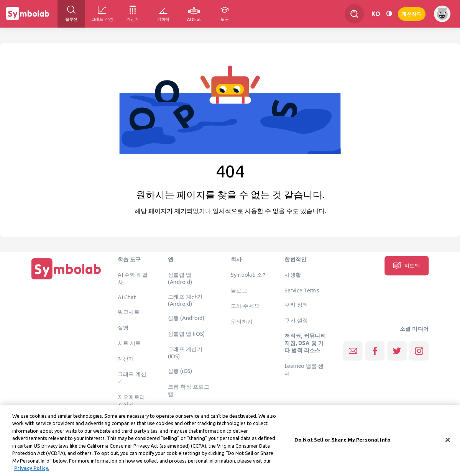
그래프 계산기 (132, 378)
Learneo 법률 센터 (304, 369)
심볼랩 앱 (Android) (180, 278)
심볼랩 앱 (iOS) (186, 333)
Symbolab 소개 (249, 275)
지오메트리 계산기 (131, 400)
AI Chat (127, 297)
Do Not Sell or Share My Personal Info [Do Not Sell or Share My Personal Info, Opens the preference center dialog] (343, 441)
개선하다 (412, 13)
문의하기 (242, 321)
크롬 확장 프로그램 (189, 390)
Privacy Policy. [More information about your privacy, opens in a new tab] (32, 470)
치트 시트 (129, 343)
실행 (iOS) (180, 371)
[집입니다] (66, 279)
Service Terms (302, 290)
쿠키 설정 (296, 320)
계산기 (126, 358)
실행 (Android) (186, 318)
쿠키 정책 (296, 305)
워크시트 (129, 312)
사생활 (293, 275)
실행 (123, 327)
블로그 (239, 290)
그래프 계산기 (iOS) (185, 353)
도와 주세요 (245, 306)
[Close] (448, 442)
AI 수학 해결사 (133, 278)
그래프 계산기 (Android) (185, 300)
